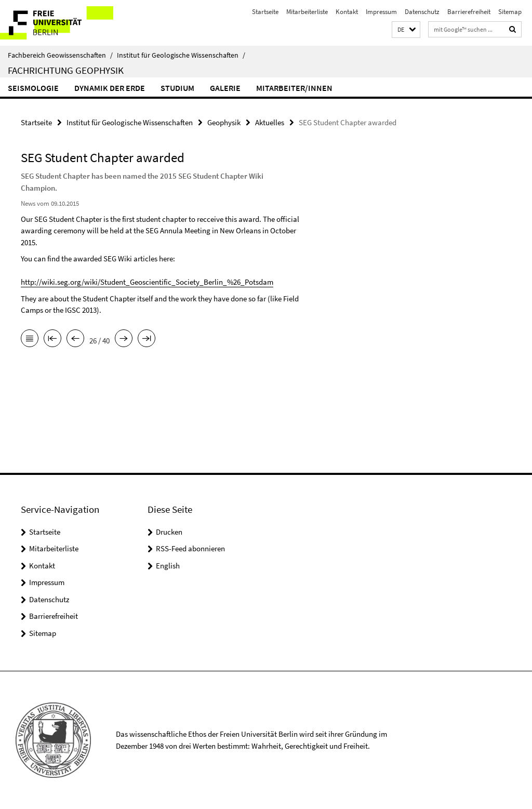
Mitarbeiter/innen (294, 88)
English (168, 566)
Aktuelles (270, 122)
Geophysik (224, 122)
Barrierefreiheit (469, 12)
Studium (177, 88)
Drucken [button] (169, 532)
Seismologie (33, 88)
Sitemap (510, 12)
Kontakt (347, 12)
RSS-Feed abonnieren (190, 548)
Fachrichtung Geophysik (66, 70)
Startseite (265, 12)
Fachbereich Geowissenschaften (60, 55)
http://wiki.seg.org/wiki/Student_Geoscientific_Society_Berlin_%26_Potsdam (147, 282)
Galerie (225, 88)
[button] (406, 30)
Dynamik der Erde (110, 88)
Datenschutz (422, 12)
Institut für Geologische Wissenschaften (181, 55)
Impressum (381, 12)
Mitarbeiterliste (307, 12)
